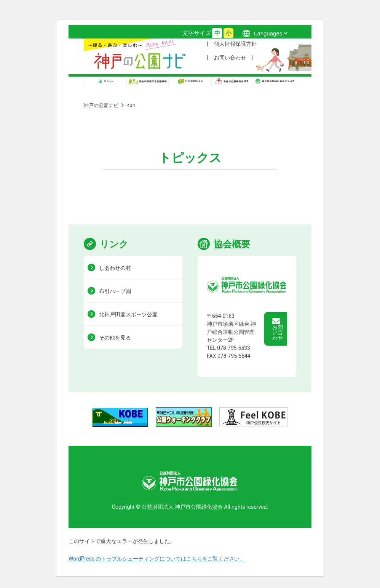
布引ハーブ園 (115, 291)
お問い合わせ (230, 58)
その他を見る (115, 338)
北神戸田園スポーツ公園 (128, 314)
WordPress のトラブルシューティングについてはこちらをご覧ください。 (157, 559)
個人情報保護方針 (235, 44)
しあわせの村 (115, 268)
